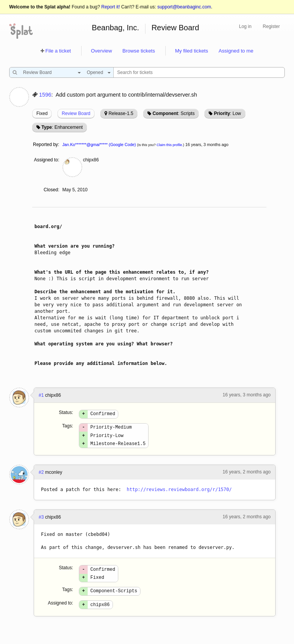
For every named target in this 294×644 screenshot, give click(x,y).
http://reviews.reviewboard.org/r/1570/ (179, 494)
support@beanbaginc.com (184, 7)
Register (271, 26)
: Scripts (173, 113)
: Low (228, 113)
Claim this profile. (170, 145)
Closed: (51, 190)
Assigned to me (236, 51)
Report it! (111, 7)
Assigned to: (47, 160)
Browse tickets (139, 51)
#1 (41, 395)
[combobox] (50, 72)
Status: (66, 412)
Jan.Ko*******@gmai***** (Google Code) (99, 145)
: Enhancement (62, 127)
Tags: (68, 427)
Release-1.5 (121, 113)
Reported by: (46, 145)
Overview (101, 51)
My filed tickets (191, 51)
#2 (41, 477)
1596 (45, 95)
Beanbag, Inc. (115, 28)
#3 (41, 522)
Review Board (176, 28)
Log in (245, 26)
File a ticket (58, 51)
